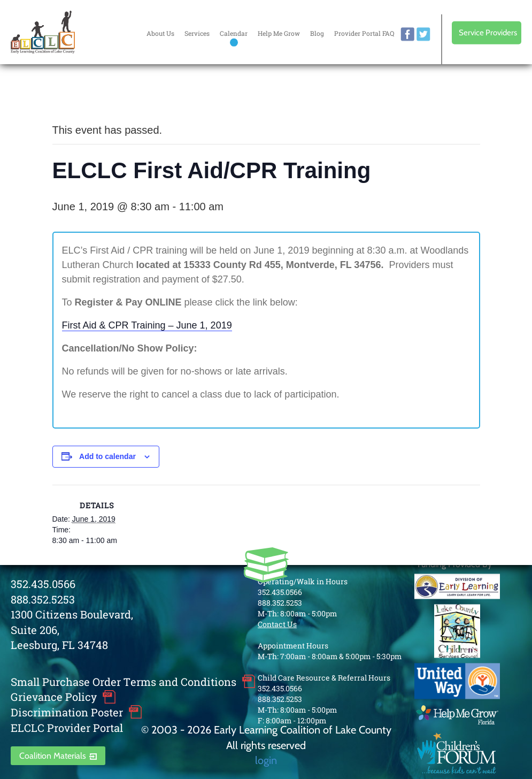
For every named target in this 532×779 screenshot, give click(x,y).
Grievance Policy (54, 697)
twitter (423, 34)
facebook (407, 34)
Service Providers (488, 33)
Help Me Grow (279, 33)
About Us (160, 33)
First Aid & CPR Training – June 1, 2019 (147, 325)
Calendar (234, 33)
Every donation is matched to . (465, 97)
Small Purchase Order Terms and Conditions (124, 682)
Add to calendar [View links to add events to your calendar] (107, 456)
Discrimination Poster (67, 712)
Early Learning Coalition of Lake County (43, 32)
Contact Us (277, 624)
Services (197, 33)
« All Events (76, 94)
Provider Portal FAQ (364, 33)
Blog (317, 33)
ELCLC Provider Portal (67, 728)
